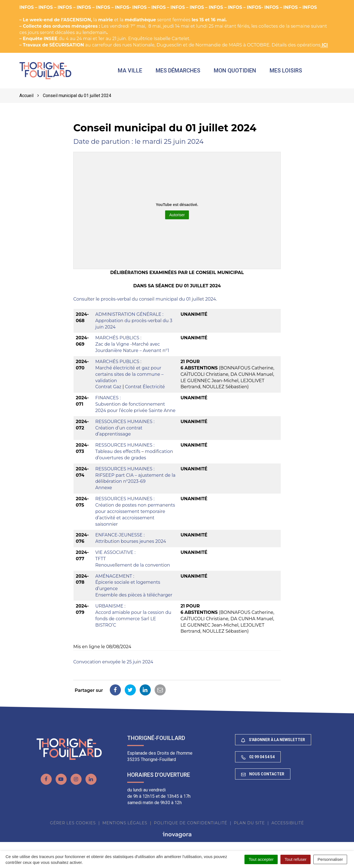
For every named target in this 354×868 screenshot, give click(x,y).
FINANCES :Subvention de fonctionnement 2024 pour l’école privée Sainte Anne (136, 407)
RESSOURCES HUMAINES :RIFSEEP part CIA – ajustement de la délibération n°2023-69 (136, 478)
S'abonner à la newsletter (273, 743)
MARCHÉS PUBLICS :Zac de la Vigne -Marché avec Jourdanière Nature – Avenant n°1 (132, 347)
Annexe (104, 491)
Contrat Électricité (145, 390)
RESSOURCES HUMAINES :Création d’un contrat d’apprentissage (125, 431)
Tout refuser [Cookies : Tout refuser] (296, 859)
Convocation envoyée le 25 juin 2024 (113, 665)
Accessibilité (288, 826)
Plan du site (249, 826)
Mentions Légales (125, 826)
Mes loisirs (293, 72)
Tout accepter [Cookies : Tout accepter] (261, 859)
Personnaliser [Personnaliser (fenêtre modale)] (330, 859)
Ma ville (137, 72)
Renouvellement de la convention (133, 568)
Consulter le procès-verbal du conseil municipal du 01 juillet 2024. (145, 302)
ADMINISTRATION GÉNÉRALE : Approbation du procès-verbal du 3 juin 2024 (134, 324)
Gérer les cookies (73, 826)
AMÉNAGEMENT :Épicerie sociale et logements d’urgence (128, 586)
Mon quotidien (242, 72)
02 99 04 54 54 (258, 760)
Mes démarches (185, 72)
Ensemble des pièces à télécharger (134, 598)
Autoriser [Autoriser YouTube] (177, 218)
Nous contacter (263, 777)
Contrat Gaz (108, 390)
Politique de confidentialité (191, 826)
